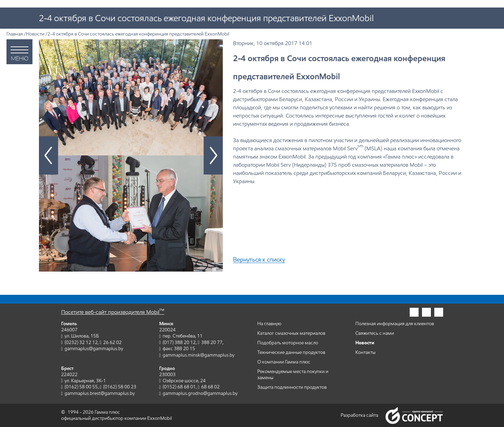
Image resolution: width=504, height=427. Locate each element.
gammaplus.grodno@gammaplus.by (200, 393)
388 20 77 (212, 342)
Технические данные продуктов (291, 352)
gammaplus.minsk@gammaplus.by (199, 355)
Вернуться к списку (259, 260)
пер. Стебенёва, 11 (183, 336)
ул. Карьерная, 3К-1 (85, 381)
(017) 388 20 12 (179, 342)
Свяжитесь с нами (375, 333)
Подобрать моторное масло (288, 343)
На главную (269, 324)
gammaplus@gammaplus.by (94, 349)
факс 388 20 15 (179, 349)
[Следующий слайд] (213, 155)
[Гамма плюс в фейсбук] (426, 312)
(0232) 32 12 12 (81, 342)
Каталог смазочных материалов (291, 333)
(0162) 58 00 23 (120, 387)
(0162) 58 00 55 (81, 387)
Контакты (365, 352)
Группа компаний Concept (414, 415)
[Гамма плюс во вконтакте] (439, 312)
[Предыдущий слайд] (49, 155)
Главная (15, 34)
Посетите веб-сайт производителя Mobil (113, 312)
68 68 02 (210, 387)
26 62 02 (112, 342)
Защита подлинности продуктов (292, 387)
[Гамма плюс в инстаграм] (414, 312)
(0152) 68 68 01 (179, 387)
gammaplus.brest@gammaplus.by (100, 393)
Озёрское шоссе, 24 (184, 381)
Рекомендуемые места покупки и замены (293, 375)
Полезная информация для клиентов (395, 324)
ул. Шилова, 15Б (82, 336)
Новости (35, 34)
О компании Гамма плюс (284, 362)
